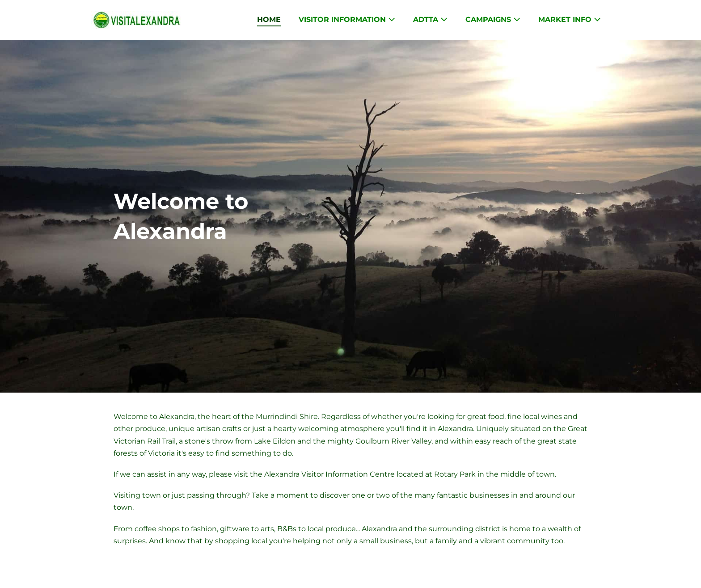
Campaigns (493, 19)
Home (269, 19)
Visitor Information (347, 19)
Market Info (570, 19)
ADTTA (430, 19)
